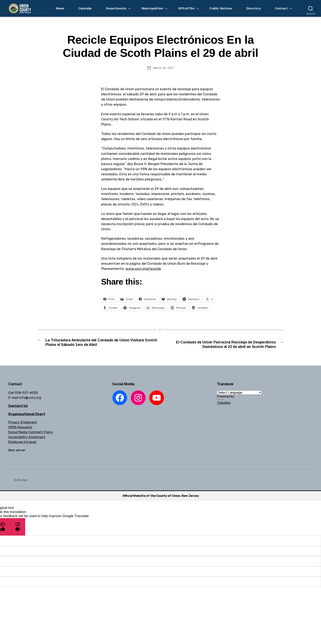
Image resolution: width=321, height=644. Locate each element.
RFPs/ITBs (186, 8)
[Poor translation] (18, 534)
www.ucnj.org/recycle (143, 269)
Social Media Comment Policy (31, 439)
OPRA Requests (20, 434)
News (60, 8)
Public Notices (221, 8)
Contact (281, 8)
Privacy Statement (23, 429)
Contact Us (18, 413)
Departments (116, 8)
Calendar (85, 8)
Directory (254, 8)
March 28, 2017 (163, 68)
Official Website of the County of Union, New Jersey (161, 503)
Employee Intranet (22, 449)
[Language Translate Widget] (239, 399)
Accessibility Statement (27, 444)
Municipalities (152, 8)
